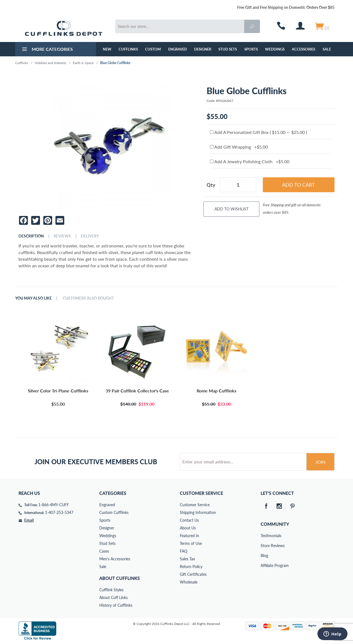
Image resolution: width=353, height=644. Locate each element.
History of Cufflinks (116, 605)
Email (29, 520)
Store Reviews (264, 546)
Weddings (275, 49)
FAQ (184, 551)
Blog (264, 555)
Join (320, 462)
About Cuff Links (113, 597)
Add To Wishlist (232, 209)
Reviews (62, 236)
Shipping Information (198, 512)
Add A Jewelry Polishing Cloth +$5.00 (250, 161)
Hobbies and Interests (50, 63)
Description (31, 236)
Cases (104, 551)
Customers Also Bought (88, 298)
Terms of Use (191, 543)
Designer (203, 49)
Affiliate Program (264, 565)
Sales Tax (187, 559)
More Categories (47, 50)
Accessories (303, 49)
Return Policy (191, 567)
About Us (188, 528)
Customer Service (195, 505)
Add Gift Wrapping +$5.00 (239, 147)
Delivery (90, 236)
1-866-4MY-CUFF (54, 505)
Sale (327, 49)
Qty (211, 185)
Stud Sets (228, 49)
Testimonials (264, 536)
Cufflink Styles (111, 590)
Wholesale (189, 582)
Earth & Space (83, 63)
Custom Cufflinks (114, 512)
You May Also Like (34, 298)
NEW (107, 49)
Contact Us (189, 520)
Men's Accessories (115, 559)
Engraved (178, 49)
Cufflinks (128, 49)
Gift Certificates (193, 574)
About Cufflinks (120, 578)
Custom (153, 49)
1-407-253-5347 (59, 512)
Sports (251, 49)
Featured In (189, 536)
